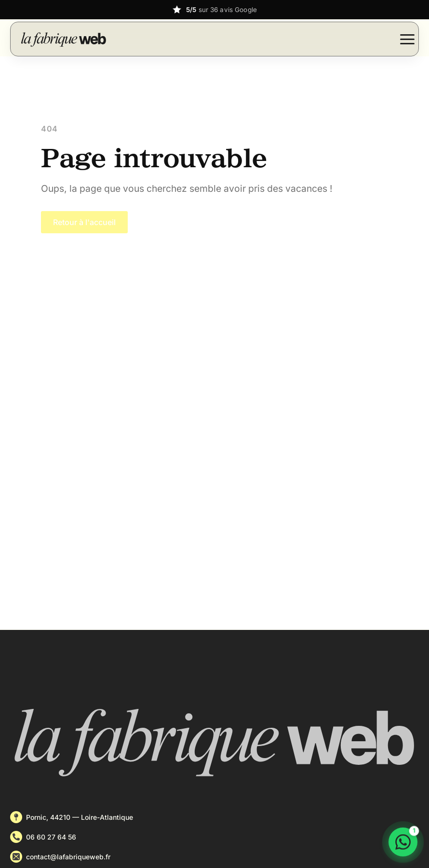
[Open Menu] (407, 39)
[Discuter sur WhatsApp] (403, 842)
